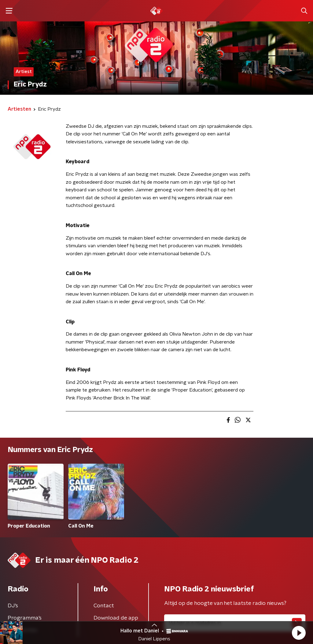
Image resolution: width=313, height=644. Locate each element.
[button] (299, 633)
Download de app (116, 618)
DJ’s (13, 606)
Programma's (25, 618)
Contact (104, 606)
